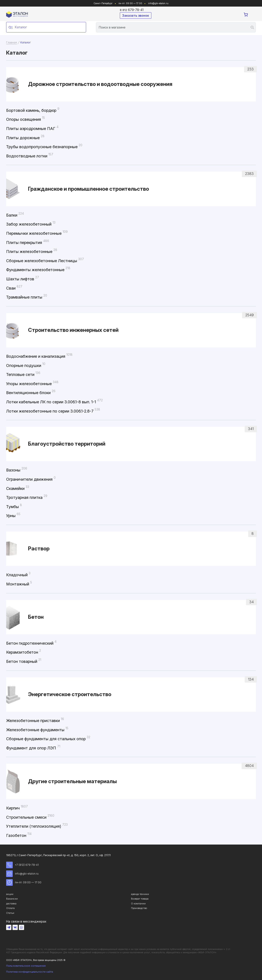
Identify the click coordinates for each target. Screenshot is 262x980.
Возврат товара (140, 899)
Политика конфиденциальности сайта (30, 972)
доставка (11, 904)
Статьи (10, 913)
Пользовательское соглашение (26, 966)
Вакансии (12, 899)
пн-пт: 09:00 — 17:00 (24, 882)
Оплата (10, 908)
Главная (12, 42)
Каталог (18, 27)
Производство (139, 908)
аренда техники (140, 894)
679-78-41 (132, 10)
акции (10, 894)
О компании (138, 904)
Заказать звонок (136, 15)
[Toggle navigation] (253, 15)
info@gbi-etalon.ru (158, 3)
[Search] (176, 27)
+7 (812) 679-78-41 (22, 865)
